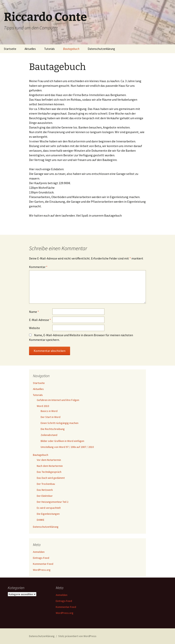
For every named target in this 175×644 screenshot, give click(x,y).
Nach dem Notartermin (50, 466)
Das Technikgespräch (49, 472)
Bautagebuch (71, 49)
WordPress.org (42, 570)
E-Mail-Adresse (40, 320)
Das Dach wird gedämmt (51, 478)
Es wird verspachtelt (49, 508)
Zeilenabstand (49, 435)
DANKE (41, 520)
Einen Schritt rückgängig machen (60, 423)
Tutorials (49, 49)
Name (34, 312)
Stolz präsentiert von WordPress (77, 636)
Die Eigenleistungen (48, 514)
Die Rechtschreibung (53, 429)
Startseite (10, 49)
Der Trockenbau (46, 484)
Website (34, 328)
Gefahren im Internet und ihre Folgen (58, 400)
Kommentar (38, 267)
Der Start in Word (51, 417)
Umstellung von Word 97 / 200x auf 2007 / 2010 (67, 447)
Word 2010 (43, 406)
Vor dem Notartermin (49, 460)
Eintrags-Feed (41, 558)
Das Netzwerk (45, 490)
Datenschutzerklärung (101, 49)
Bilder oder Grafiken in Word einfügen (62, 441)
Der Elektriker (45, 496)
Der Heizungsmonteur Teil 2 (53, 502)
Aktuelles (30, 49)
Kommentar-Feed (43, 564)
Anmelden (39, 552)
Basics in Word (49, 411)
